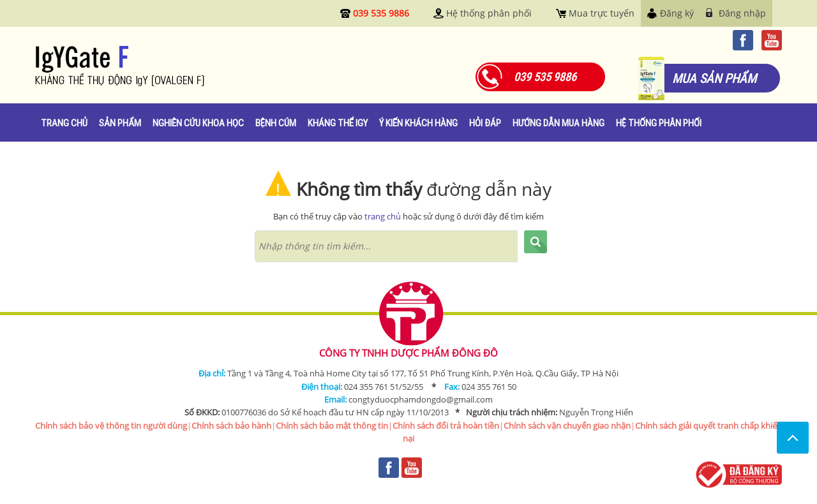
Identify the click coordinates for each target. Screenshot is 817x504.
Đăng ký (677, 13)
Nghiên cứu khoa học (198, 123)
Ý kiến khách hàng (418, 123)
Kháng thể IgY (338, 123)
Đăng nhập (742, 13)
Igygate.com (159, 66)
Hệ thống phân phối (489, 13)
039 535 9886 (381, 13)
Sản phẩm (120, 123)
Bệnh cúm (276, 123)
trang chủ (383, 216)
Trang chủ (64, 123)
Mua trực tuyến (602, 13)
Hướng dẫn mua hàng (558, 123)
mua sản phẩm (714, 78)
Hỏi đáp (485, 123)
